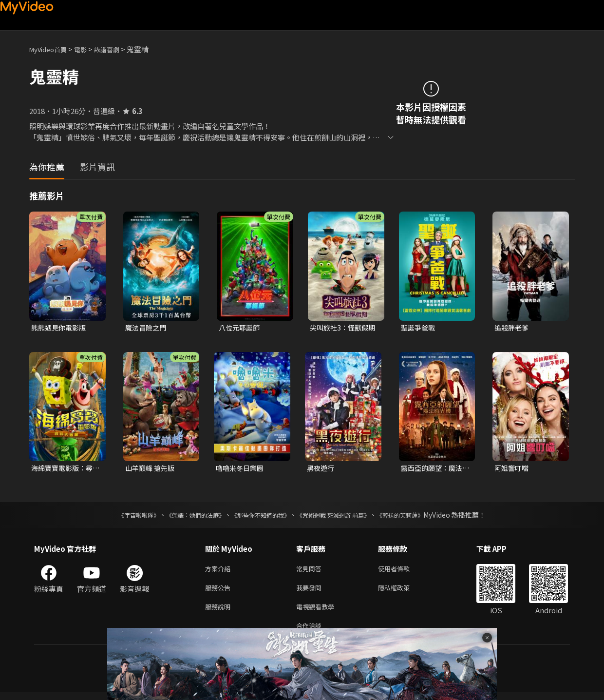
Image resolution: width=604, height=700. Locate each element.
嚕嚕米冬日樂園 (241, 469)
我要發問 (311, 592)
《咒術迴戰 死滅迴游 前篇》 (342, 517)
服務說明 (220, 612)
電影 (88, 49)
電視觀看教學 (318, 612)
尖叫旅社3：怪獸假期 (341, 328)
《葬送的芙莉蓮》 (419, 517)
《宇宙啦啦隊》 (119, 517)
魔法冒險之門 (147, 328)
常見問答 (311, 571)
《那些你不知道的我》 (259, 517)
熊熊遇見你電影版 (60, 328)
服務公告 (220, 592)
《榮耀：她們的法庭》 (184, 517)
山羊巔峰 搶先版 (151, 469)
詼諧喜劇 (117, 49)
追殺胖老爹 (513, 328)
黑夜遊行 (321, 469)
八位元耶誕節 (241, 328)
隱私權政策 (402, 592)
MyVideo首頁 (51, 49)
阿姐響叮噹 (513, 469)
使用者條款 (402, 571)
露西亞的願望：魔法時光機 (434, 469)
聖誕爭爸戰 (419, 328)
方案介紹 (220, 571)
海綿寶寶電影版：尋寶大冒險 (64, 469)
